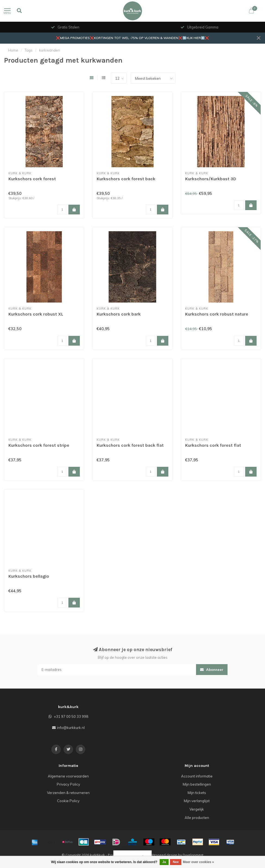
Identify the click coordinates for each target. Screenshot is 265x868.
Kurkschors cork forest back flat (130, 445)
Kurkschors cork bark (119, 314)
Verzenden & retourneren (68, 793)
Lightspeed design (163, 855)
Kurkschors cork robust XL (36, 314)
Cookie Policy (68, 801)
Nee (176, 862)
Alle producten (197, 818)
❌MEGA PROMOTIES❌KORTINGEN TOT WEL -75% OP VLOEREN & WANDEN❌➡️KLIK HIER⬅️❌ (132, 38)
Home (13, 50)
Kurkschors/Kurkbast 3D (211, 179)
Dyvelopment (193, 855)
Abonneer (212, 670)
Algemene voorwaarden (68, 776)
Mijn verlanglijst (197, 801)
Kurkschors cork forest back (126, 179)
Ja (164, 862)
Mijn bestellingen (197, 784)
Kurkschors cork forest (32, 179)
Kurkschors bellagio (29, 576)
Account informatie (197, 776)
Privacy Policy (68, 784)
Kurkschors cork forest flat (213, 445)
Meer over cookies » (198, 862)
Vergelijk (197, 809)
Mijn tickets (197, 793)
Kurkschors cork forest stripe (39, 445)
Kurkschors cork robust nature (217, 314)
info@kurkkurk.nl (71, 728)
